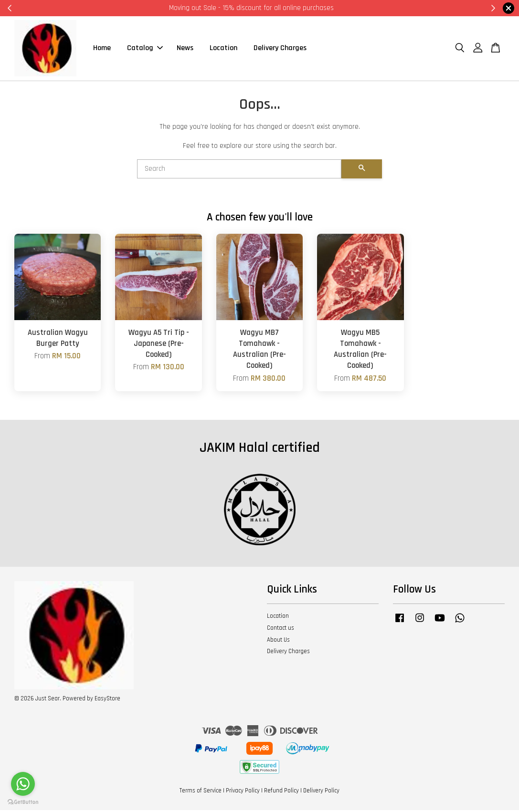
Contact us (281, 629)
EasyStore (107, 700)
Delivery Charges (280, 49)
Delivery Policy (321, 792)
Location (223, 49)
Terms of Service (201, 792)
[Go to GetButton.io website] (23, 802)
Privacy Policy (243, 792)
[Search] (239, 170)
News (185, 49)
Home (102, 49)
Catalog (145, 49)
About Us (278, 641)
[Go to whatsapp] (23, 784)
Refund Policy (281, 792)
